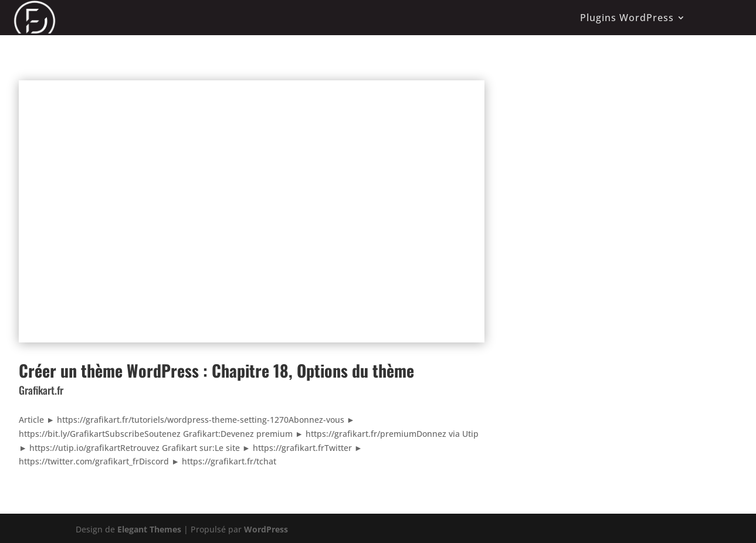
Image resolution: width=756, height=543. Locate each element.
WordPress (266, 529)
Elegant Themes (149, 529)
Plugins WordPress (627, 18)
